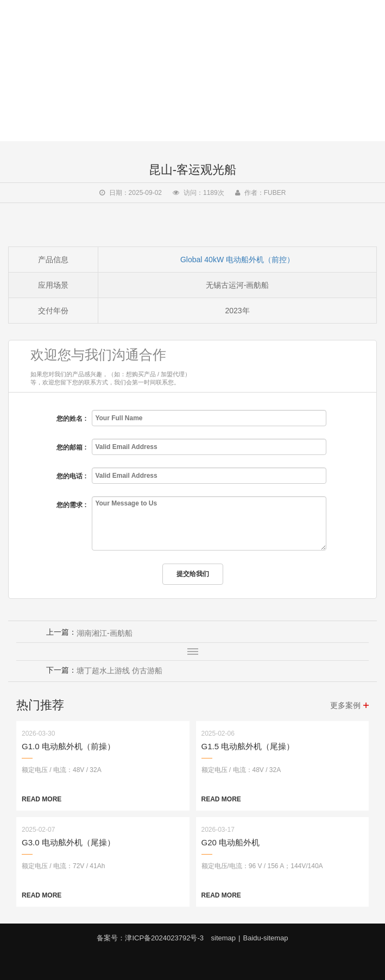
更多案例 (345, 705)
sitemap (224, 938)
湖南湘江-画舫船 (105, 633)
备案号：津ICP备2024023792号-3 (150, 938)
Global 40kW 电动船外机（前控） (237, 260)
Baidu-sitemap (265, 938)
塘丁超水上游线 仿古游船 (119, 671)
